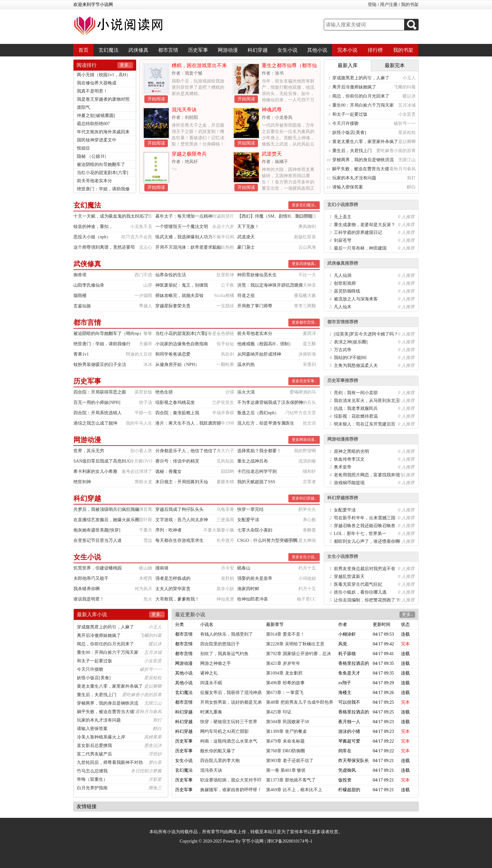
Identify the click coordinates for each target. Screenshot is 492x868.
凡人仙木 (343, 307)
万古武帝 (343, 350)
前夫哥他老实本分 (94, 181)
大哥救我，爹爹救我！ (177, 599)
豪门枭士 (246, 247)
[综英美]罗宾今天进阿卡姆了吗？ (366, 334)
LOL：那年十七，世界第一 (360, 534)
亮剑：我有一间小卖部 (356, 393)
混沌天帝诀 (184, 110)
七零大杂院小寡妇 (255, 530)
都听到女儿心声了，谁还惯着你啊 (367, 541)
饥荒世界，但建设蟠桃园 (98, 568)
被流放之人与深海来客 (356, 299)
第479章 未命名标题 (285, 741)
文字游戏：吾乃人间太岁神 (182, 520)
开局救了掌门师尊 (255, 306)
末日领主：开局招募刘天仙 (182, 482)
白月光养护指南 (92, 788)
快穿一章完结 (250, 509)
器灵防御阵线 (347, 291)
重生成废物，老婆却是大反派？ (365, 225)
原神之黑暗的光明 (351, 451)
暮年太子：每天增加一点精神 (184, 216)
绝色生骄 (164, 392)
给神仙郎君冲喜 (253, 599)
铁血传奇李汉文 (349, 459)
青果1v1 (81, 354)
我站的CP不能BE (350, 358)
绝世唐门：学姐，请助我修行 (102, 344)
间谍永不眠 (211, 683)
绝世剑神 (82, 482)
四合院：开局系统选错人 (98, 413)
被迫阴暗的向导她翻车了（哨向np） (109, 333)
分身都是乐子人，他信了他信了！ (188, 451)
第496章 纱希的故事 (285, 683)
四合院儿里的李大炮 (220, 761)
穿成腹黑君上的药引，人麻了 (361, 78)
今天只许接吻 (345, 123)
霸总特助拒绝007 (93, 124)
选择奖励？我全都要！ (259, 451)
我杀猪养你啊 (87, 589)
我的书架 (410, 5)
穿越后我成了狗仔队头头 (179, 509)
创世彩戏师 (345, 283)
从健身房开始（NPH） (177, 365)
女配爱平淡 (248, 520)
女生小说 (287, 50)
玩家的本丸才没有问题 (354, 178)
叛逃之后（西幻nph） (258, 413)
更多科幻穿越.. (304, 498)
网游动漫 (228, 50)
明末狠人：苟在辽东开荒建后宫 (365, 424)
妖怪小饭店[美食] (349, 132)
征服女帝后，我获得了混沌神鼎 (231, 693)
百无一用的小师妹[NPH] (97, 402)
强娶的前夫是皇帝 (255, 578)
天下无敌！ (248, 227)
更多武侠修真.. (304, 264)
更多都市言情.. (304, 322)
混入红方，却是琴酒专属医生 (266, 423)
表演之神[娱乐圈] (351, 342)
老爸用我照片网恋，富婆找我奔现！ (369, 475)
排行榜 (375, 50)
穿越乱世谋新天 (349, 577)
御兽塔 (80, 275)
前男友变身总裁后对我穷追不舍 (365, 569)
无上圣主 (343, 217)
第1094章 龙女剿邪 (284, 673)
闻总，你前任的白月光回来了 (361, 96)
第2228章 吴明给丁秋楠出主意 (295, 644)
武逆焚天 (272, 154)
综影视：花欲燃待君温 (356, 416)
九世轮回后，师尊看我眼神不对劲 (110, 762)
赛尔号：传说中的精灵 (177, 461)
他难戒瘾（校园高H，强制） (265, 344)
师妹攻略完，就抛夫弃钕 (179, 296)
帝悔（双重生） (92, 779)
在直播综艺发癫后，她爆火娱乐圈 (106, 520)
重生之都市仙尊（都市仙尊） (289, 68)
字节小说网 (253, 841)
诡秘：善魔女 (168, 471)
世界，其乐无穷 (89, 451)
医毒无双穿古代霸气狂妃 (358, 584)
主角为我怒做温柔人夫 (356, 365)
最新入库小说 (92, 614)
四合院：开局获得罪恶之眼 (100, 392)
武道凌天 (246, 237)
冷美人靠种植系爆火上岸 (101, 737)
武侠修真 (138, 50)
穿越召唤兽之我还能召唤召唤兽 (365, 526)
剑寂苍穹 (343, 240)
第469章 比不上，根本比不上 (294, 790)
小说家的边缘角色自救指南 (182, 344)
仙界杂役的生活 (171, 275)
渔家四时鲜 (248, 589)
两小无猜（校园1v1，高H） (104, 75)
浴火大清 (246, 392)
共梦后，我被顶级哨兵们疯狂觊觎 (106, 509)
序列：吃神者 (168, 530)
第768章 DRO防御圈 (286, 751)
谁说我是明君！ (89, 599)
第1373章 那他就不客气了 (291, 780)
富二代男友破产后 (94, 754)
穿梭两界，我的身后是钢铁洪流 (363, 160)
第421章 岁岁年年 (283, 663)
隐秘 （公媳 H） (93, 156)
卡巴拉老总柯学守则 (257, 471)
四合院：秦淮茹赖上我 (177, 413)
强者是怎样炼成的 (173, 578)
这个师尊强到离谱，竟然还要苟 (104, 247)
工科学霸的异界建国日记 (358, 233)
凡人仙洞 (343, 275)
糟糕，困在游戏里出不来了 (199, 68)
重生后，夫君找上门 (352, 151)
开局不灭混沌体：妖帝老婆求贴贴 (188, 247)
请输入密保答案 (348, 187)
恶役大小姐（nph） (92, 237)
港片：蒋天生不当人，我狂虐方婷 (188, 423)
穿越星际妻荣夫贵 (173, 306)
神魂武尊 (272, 110)
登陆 (372, 5)
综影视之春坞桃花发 (175, 402)
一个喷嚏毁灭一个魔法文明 (182, 227)
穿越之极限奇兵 (189, 154)
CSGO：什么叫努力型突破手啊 (267, 540)
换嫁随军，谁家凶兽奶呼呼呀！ (231, 790)
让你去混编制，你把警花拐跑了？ (367, 600)
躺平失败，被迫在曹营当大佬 (361, 169)
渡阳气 (83, 107)
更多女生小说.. (304, 557)
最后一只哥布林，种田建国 (360, 248)
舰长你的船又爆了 (218, 751)
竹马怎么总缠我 (92, 771)
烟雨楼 (80, 296)
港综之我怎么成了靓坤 (95, 423)
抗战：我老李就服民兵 (356, 408)
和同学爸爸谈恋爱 (173, 354)
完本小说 (347, 50)
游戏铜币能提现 (349, 483)
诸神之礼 (209, 673)
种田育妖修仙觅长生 (257, 275)
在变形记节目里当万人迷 (98, 540)
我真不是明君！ (92, 91)
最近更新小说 (190, 614)
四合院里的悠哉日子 (220, 644)
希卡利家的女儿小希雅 (95, 471)
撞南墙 (162, 568)
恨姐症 (83, 148)
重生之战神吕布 (253, 461)
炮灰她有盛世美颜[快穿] (97, 530)
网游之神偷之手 (216, 663)
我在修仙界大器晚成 (97, 83)
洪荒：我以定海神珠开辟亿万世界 (270, 285)
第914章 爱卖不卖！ (285, 634)
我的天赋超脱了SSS (256, 482)
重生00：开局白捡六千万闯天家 (363, 105)
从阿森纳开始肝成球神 (259, 354)
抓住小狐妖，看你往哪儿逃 (360, 592)
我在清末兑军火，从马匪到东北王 (367, 401)
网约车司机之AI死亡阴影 (225, 731)
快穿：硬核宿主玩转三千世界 (229, 722)
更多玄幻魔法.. (304, 205)
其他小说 (317, 50)
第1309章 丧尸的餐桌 (286, 731)
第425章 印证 (279, 712)
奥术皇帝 (343, 467)
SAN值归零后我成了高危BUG (102, 461)
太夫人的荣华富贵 (173, 589)
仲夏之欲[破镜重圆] (96, 116)
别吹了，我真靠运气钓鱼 (224, 654)
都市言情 (168, 50)
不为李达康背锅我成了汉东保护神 (270, 402)
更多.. (125, 65)
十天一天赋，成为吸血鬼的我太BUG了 (111, 216)
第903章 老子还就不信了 (290, 761)
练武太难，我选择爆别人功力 (184, 237)
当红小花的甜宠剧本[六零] (102, 173)
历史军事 (198, 50)
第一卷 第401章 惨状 (286, 770)
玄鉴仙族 (82, 306)
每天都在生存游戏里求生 (179, 540)
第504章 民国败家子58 (288, 722)
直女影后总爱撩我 (94, 746)
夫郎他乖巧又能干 (91, 578)
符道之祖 (246, 296)
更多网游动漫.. (304, 440)
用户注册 (389, 5)
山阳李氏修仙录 (89, 285)
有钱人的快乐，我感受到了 (227, 634)
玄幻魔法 (109, 50)
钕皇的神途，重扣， (93, 227)
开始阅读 (156, 99)
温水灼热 (246, 365)
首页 (83, 50)
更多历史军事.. (304, 381)
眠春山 (244, 568)
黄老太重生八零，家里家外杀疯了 (365, 142)
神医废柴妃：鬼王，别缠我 (182, 285)
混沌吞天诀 (211, 770)
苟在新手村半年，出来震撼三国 (365, 518)
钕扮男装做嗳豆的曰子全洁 (100, 365)
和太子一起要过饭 (350, 114)
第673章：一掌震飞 (285, 693)
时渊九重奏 (211, 712)
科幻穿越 (258, 50)
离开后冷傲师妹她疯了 (354, 87)
